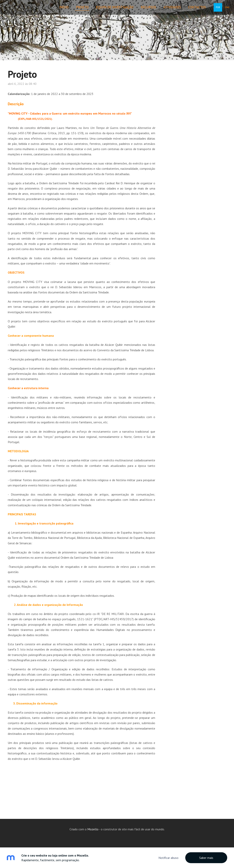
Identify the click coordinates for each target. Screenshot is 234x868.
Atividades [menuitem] (167, 10)
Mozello (93, 829)
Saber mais (206, 858)
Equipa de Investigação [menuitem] (109, 10)
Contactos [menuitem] (192, 10)
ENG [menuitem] (222, 10)
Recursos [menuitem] (143, 10)
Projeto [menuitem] (77, 10)
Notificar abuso (168, 858)
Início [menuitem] (59, 10)
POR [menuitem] (213, 10)
